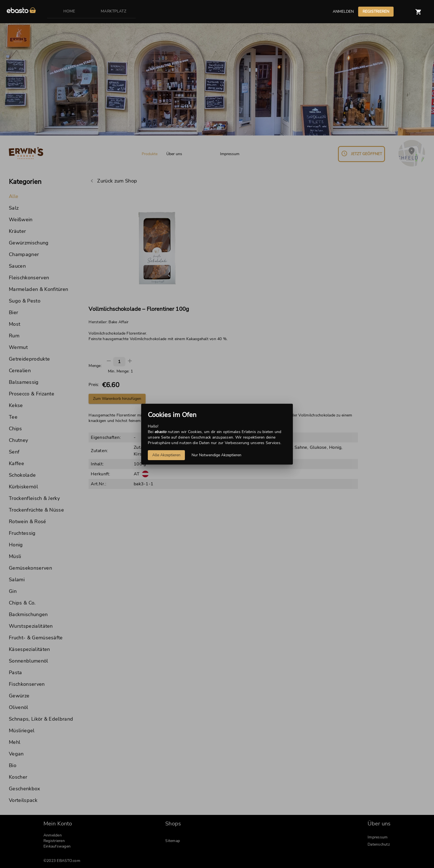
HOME (69, 11)
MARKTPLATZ (113, 11)
